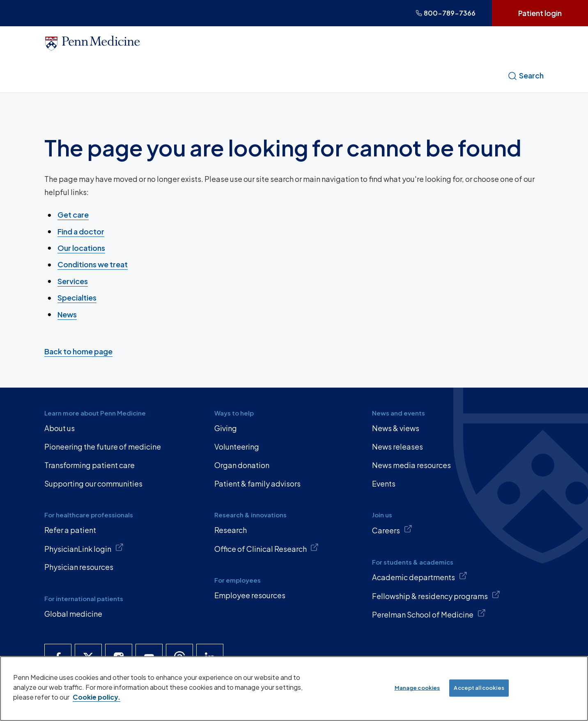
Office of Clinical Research (267, 548)
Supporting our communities (93, 483)
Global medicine (73, 614)
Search (526, 76)
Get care (73, 215)
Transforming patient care (90, 465)
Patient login (540, 13)
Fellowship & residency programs (436, 595)
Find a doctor (81, 231)
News (67, 314)
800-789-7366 (446, 13)
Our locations (81, 248)
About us (60, 428)
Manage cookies (417, 688)
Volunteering (237, 447)
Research (231, 530)
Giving (226, 428)
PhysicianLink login (84, 548)
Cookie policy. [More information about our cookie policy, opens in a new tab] (96, 697)
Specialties (77, 297)
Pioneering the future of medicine (103, 447)
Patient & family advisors (257, 483)
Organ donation (242, 465)
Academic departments (420, 576)
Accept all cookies (479, 688)
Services (73, 281)
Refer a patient (70, 530)
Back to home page (78, 351)
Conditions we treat (93, 264)
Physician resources (79, 567)
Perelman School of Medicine (429, 614)
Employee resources (250, 595)
